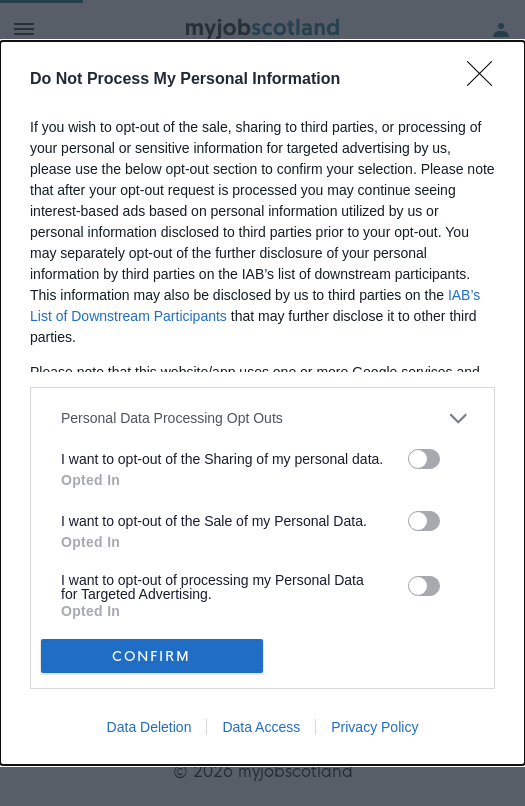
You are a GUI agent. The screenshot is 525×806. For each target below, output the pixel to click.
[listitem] (262, 418)
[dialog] (262, 403)
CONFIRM (151, 655)
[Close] (486, 80)
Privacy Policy (374, 727)
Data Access (261, 727)
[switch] (424, 459)
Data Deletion (149, 727)
